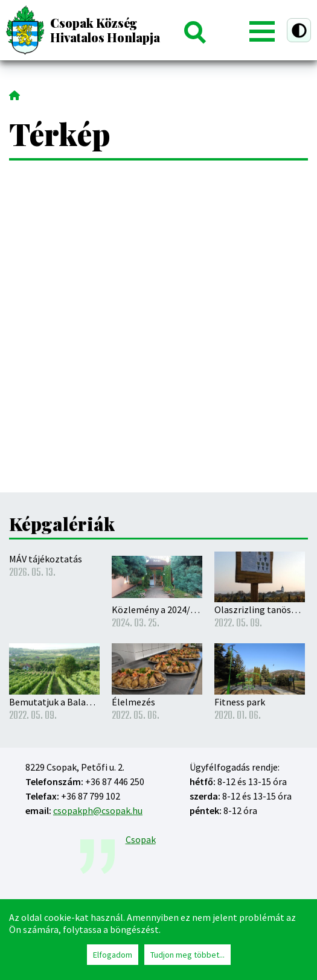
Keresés (194, 30)
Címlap (14, 94)
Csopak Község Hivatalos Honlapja (105, 30)
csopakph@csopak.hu (98, 810)
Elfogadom (113, 955)
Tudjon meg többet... (187, 955)
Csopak (141, 839)
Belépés (227, 30)
